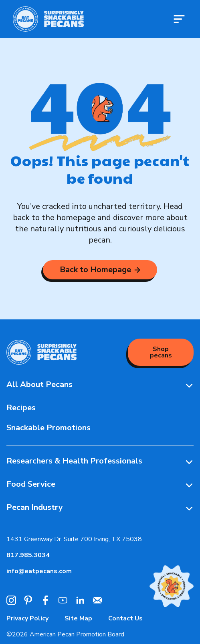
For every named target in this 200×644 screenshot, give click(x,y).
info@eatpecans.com (39, 571)
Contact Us (125, 618)
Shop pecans (161, 352)
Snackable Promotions (48, 428)
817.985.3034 (28, 555)
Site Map (78, 618)
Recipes (21, 408)
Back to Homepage (100, 270)
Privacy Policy (27, 618)
